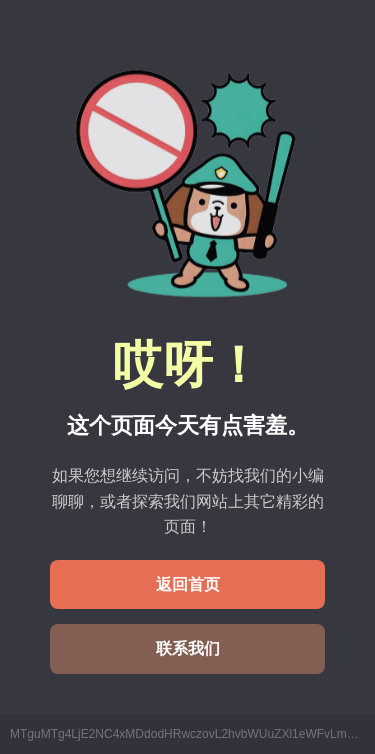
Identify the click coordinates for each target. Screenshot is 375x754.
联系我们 (188, 648)
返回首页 (188, 584)
